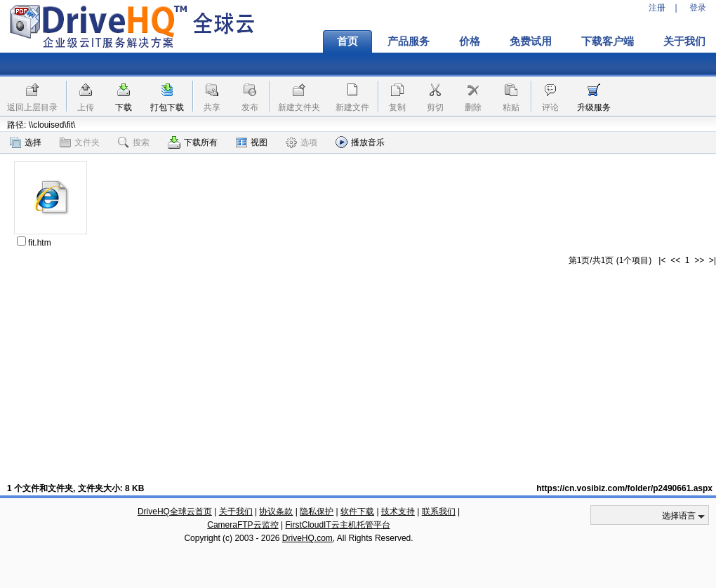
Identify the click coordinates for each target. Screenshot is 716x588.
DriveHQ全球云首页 (175, 512)
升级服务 (594, 107)
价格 (470, 41)
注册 (657, 8)
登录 (698, 8)
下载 (124, 107)
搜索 (134, 142)
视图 (252, 142)
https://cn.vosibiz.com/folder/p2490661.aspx (624, 488)
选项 (301, 142)
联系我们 (439, 512)
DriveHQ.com (307, 538)
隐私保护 (317, 512)
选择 (26, 142)
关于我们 (236, 512)
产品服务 (409, 41)
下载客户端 (608, 41)
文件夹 (80, 142)
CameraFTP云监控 (243, 525)
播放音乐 (360, 142)
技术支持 (398, 512)
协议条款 (276, 512)
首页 (347, 41)
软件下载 (357, 512)
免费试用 (531, 41)
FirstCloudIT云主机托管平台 (337, 525)
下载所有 (193, 142)
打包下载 (167, 107)
